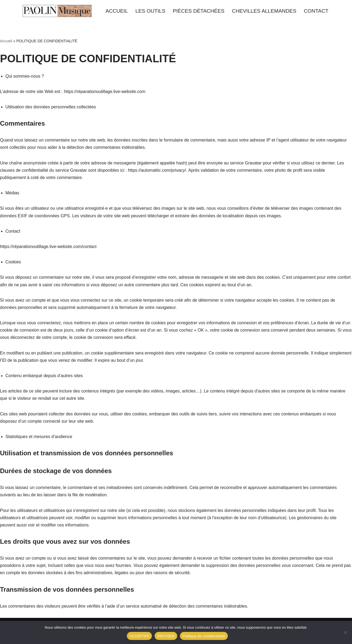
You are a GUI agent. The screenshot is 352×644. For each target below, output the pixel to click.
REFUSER (166, 636)
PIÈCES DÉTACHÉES (199, 11)
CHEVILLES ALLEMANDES (264, 11)
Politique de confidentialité (204, 636)
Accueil (6, 41)
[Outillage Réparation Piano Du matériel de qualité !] (57, 11)
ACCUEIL (117, 11)
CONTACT (316, 11)
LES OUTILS (150, 11)
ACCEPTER (139, 636)
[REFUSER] (345, 632)
